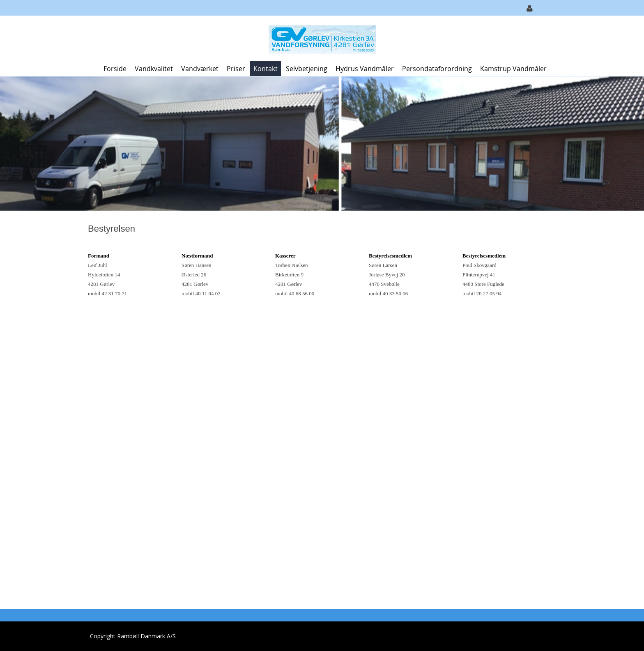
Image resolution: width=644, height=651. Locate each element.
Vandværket (200, 69)
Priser (236, 69)
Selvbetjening (307, 69)
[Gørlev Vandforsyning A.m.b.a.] (319, 38)
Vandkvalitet (154, 69)
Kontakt (266, 69)
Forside (115, 69)
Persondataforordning (437, 69)
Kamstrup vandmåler (513, 69)
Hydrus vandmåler (365, 69)
